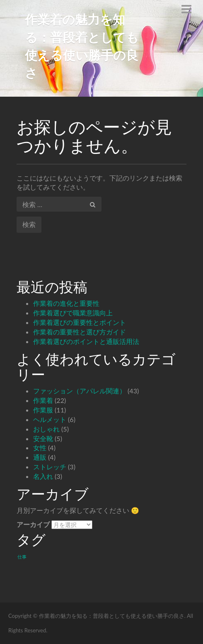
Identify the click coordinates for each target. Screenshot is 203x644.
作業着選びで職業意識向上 (73, 313)
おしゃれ (46, 429)
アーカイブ (33, 524)
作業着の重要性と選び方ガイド (80, 332)
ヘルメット (50, 419)
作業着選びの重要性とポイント (80, 322)
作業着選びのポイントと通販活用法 (86, 341)
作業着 (43, 400)
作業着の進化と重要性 (66, 303)
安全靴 (43, 438)
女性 (40, 448)
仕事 (22, 557)
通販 (40, 457)
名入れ (43, 476)
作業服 (43, 410)
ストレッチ (50, 467)
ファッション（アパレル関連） (80, 391)
